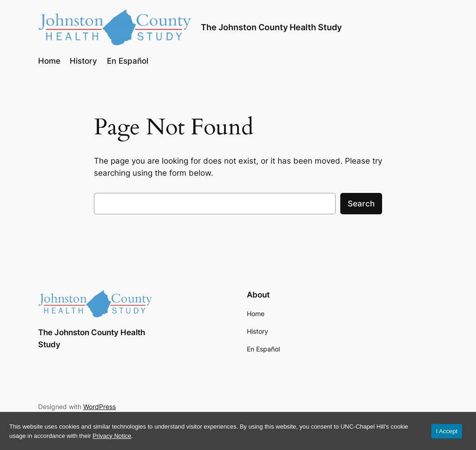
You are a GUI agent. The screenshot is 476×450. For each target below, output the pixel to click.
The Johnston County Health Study (271, 27)
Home (256, 314)
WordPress (99, 407)
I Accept (447, 431)
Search (361, 204)
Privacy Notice (112, 436)
